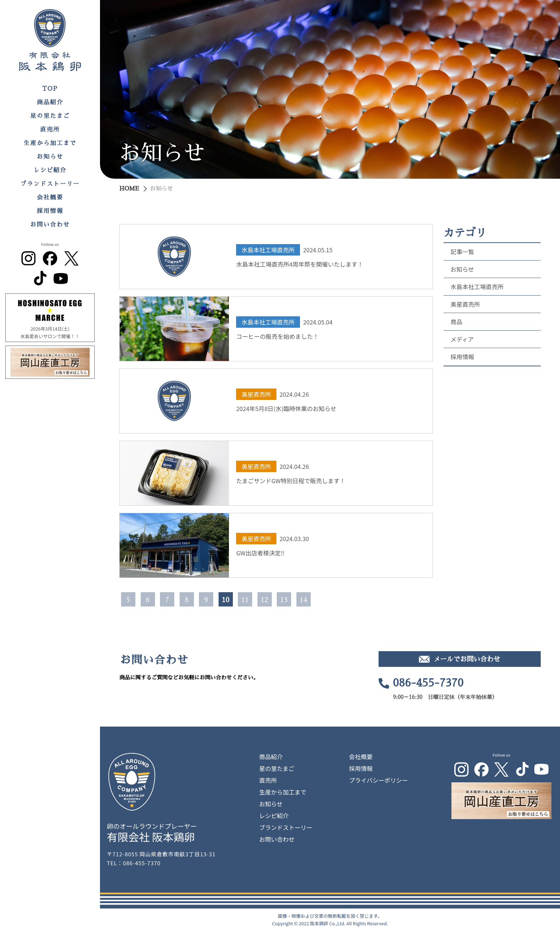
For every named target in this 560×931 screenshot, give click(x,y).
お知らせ (50, 157)
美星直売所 (466, 304)
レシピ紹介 (50, 170)
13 (284, 600)
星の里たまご (50, 116)
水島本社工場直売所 (477, 287)
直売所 (50, 130)
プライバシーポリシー (378, 780)
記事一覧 (462, 252)
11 (245, 600)
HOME (129, 189)
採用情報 (50, 211)
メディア (462, 339)
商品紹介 (50, 102)
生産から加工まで (50, 143)
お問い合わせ (50, 225)
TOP (50, 89)
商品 (457, 322)
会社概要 (50, 197)
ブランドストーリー (50, 184)
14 (303, 600)
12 (264, 600)
